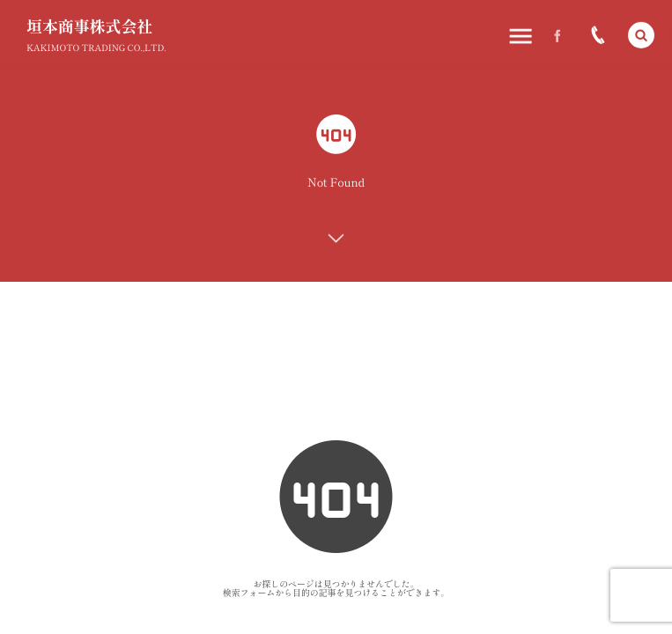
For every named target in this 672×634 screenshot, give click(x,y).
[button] (641, 35)
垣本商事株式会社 (89, 26)
